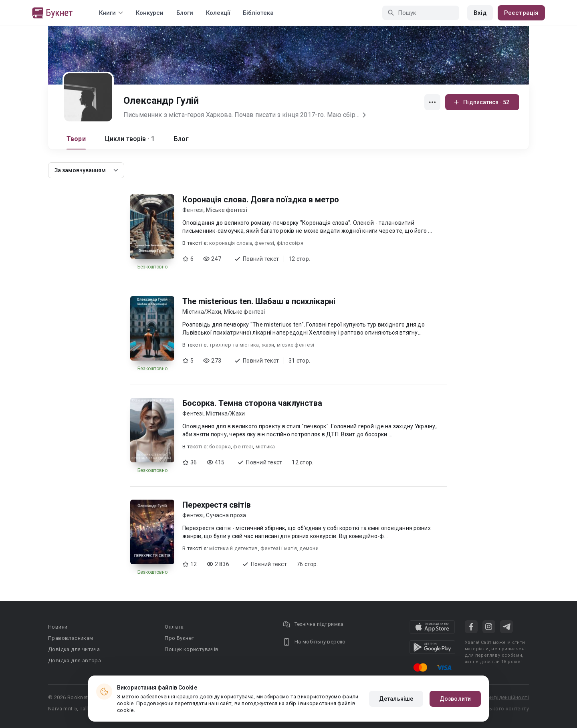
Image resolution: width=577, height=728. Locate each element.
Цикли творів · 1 (130, 139)
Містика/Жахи (202, 312)
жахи (268, 345)
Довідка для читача (74, 649)
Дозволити (455, 699)
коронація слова (231, 243)
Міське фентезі (227, 210)
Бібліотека (258, 13)
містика (265, 447)
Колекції (218, 13)
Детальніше (396, 699)
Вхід (480, 13)
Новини (58, 627)
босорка (220, 447)
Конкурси (150, 13)
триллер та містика (234, 345)
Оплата (174, 627)
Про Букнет (180, 638)
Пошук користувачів (192, 649)
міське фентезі (296, 345)
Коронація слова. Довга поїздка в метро (261, 200)
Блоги (185, 13)
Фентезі (193, 210)
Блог (181, 139)
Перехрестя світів (217, 505)
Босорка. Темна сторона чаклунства (252, 403)
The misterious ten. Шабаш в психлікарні (259, 301)
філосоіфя (290, 243)
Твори (76, 139)
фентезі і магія (279, 548)
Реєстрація (521, 13)
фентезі (264, 243)
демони (309, 548)
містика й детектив (234, 548)
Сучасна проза (226, 515)
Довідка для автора (75, 660)
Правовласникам (71, 638)
